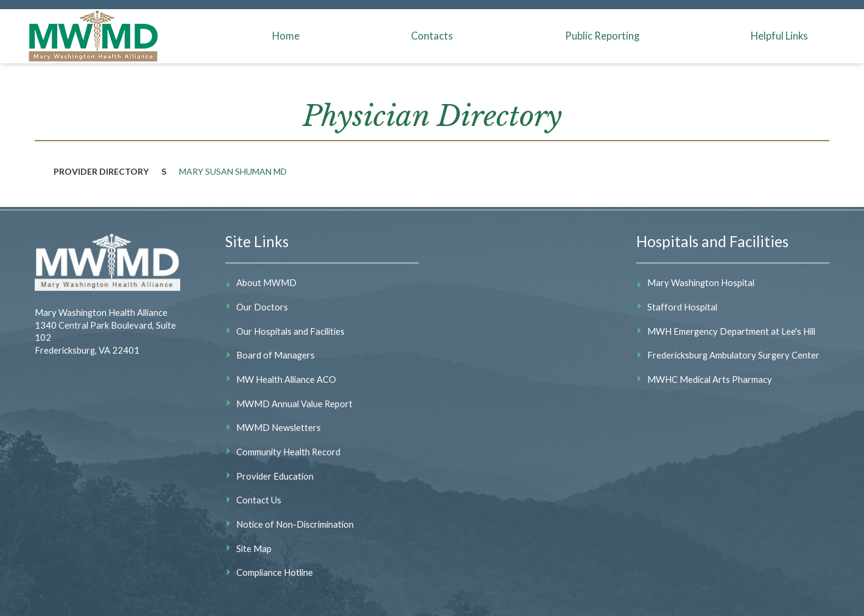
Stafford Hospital (682, 307)
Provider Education (275, 476)
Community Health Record (288, 452)
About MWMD (266, 282)
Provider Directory (101, 171)
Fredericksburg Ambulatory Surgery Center (733, 355)
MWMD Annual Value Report (294, 404)
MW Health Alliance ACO (286, 379)
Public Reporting (602, 36)
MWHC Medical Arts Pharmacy (710, 379)
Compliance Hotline (275, 572)
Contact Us (259, 500)
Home (286, 36)
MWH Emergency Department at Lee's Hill (731, 331)
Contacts (432, 36)
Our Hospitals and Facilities (290, 331)
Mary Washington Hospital (701, 282)
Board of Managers (276, 355)
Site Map (254, 548)
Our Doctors (262, 307)
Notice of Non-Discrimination (295, 524)
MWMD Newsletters (279, 427)
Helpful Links (779, 36)
